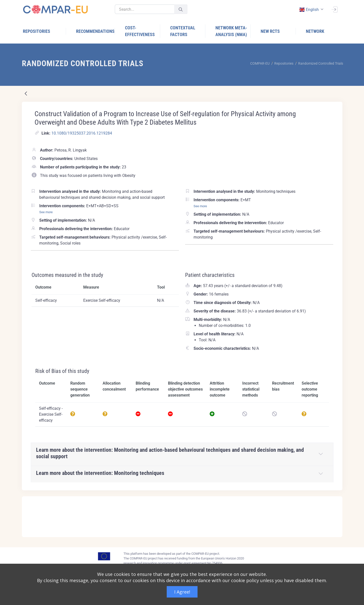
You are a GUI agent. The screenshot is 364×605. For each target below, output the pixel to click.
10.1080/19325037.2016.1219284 (82, 133)
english (309, 10)
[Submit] (181, 9)
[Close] (335, 501)
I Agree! (182, 592)
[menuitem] (44, 31)
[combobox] (311, 10)
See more (46, 212)
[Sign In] (334, 9)
